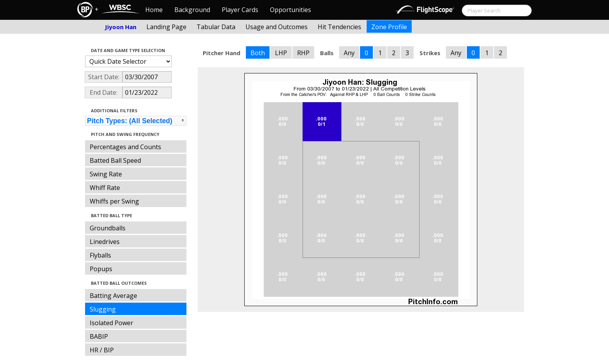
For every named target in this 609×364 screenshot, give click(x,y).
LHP (281, 53)
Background (192, 10)
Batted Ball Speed (115, 160)
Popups (101, 269)
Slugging (103, 309)
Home (154, 10)
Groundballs (108, 228)
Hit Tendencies (339, 27)
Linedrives (105, 242)
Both (258, 53)
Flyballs (100, 255)
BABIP (99, 336)
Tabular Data (216, 27)
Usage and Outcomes (277, 27)
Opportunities (291, 10)
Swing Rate (106, 174)
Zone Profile (389, 27)
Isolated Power (111, 323)
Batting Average (113, 296)
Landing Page (166, 27)
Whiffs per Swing (114, 201)
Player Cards (240, 10)
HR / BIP (102, 350)
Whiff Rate (105, 188)
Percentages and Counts (125, 147)
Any (349, 53)
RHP (303, 53)
